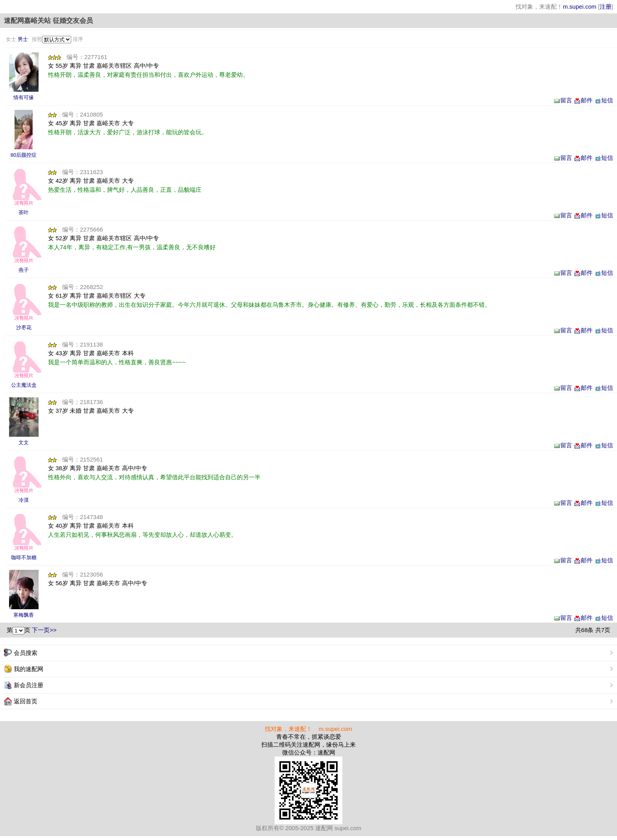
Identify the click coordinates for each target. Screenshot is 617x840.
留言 (563, 100)
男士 (23, 39)
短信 (604, 100)
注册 (606, 6)
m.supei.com (579, 6)
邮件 (583, 100)
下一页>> (44, 630)
